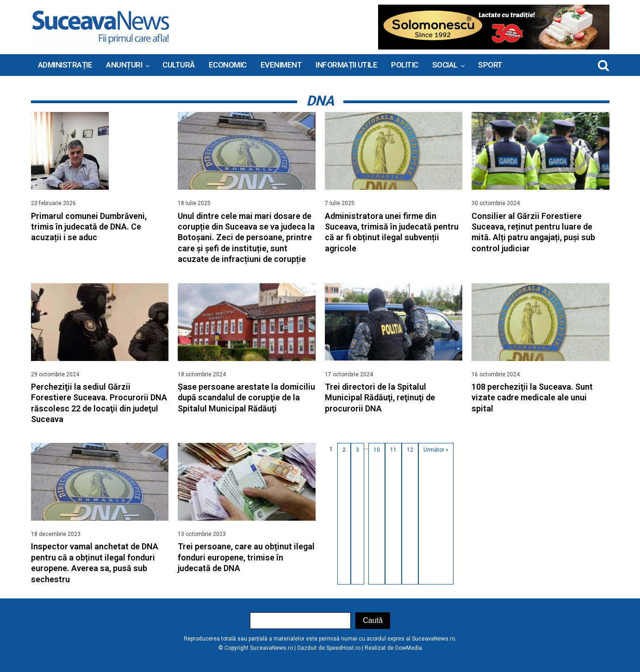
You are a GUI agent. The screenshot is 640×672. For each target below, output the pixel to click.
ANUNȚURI (124, 65)
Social (445, 65)
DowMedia (409, 648)
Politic (405, 65)
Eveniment (281, 65)
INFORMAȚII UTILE (346, 65)
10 (377, 450)
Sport (490, 65)
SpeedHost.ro (343, 648)
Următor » (436, 450)
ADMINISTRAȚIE (65, 65)
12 (410, 450)
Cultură (179, 65)
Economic (228, 65)
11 (393, 450)
